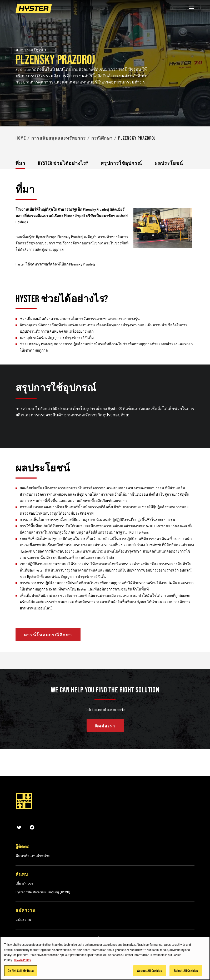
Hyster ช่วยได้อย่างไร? (63, 163)
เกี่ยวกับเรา (24, 884)
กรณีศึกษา (102, 138)
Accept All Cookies (149, 971)
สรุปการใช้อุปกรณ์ (121, 163)
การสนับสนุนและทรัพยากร (59, 138)
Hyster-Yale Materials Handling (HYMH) (43, 892)
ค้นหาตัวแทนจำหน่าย (33, 856)
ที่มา (20, 163)
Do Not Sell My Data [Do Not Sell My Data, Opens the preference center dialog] (21, 971)
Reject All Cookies (186, 971)
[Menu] (191, 8)
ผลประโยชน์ (169, 163)
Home (21, 138)
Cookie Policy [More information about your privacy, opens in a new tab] (22, 960)
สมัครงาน (23, 920)
